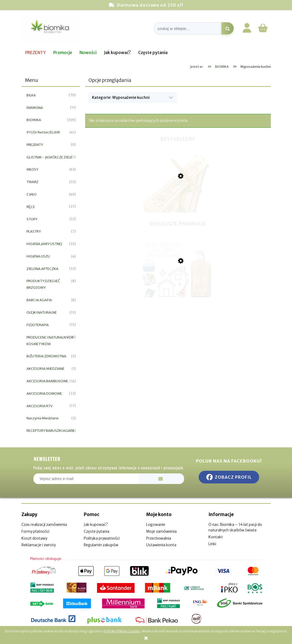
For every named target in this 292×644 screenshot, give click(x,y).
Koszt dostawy (34, 538)
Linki (212, 544)
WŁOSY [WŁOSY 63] (32, 169)
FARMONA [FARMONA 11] (35, 108)
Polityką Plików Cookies (122, 631)
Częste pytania (97, 531)
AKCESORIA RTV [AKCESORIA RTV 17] (40, 406)
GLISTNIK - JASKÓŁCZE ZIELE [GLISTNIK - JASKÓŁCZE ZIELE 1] (49, 157)
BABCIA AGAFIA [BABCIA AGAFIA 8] (39, 300)
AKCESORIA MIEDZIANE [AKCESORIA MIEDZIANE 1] (45, 369)
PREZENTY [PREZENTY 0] (35, 145)
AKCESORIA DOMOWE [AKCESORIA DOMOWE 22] (44, 394)
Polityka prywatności (102, 538)
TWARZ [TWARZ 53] (32, 182)
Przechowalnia (159, 538)
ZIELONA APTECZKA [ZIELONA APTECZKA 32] (42, 269)
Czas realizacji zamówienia (44, 525)
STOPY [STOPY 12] (32, 219)
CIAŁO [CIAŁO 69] (32, 194)
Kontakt (216, 537)
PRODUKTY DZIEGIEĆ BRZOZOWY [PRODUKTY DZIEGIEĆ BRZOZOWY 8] (43, 284)
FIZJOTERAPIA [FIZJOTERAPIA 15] (38, 325)
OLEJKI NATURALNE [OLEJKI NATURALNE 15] (42, 312)
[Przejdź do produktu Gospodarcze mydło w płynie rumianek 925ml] (178, 287)
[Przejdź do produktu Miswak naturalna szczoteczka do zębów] (178, 204)
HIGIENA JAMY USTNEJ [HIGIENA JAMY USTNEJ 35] (44, 244)
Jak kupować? (96, 525)
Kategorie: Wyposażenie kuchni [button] (121, 97)
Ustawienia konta (161, 545)
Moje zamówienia (161, 531)
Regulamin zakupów (101, 545)
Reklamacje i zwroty (39, 545)
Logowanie (156, 525)
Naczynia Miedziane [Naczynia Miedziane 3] (43, 418)
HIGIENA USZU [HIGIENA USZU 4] (38, 256)
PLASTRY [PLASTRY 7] (34, 231)
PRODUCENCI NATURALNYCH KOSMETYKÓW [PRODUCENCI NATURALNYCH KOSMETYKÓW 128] (50, 341)
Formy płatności (35, 531)
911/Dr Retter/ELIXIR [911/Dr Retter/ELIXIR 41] (43, 132)
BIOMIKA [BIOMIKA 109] (34, 120)
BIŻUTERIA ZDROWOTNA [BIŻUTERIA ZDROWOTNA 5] (46, 356)
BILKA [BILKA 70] (31, 95)
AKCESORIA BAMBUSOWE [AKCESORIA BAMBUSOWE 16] (47, 381)
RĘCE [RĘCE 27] (31, 207)
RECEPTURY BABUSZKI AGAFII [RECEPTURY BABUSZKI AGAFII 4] (50, 431)
